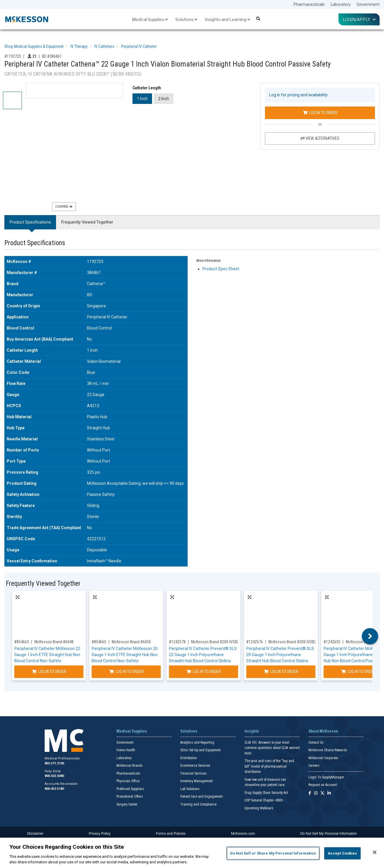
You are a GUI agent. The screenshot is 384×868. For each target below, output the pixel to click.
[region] (192, 853)
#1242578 (177, 642)
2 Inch (164, 99)
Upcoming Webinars (259, 808)
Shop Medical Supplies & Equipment (34, 46)
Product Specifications (30, 222)
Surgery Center (127, 804)
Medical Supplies (150, 19)
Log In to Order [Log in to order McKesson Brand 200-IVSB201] (281, 672)
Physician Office (128, 781)
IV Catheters (104, 46)
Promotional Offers (130, 796)
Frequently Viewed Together (87, 222)
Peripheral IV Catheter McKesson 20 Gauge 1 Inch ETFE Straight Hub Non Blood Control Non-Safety (125, 655)
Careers (314, 766)
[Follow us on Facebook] (310, 793)
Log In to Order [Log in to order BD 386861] (320, 113)
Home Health (126, 750)
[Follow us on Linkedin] (329, 793)
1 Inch (142, 99)
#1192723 (13, 56)
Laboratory (341, 4)
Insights (252, 731)
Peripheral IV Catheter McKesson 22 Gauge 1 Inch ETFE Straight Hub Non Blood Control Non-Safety (47, 655)
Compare (64, 207)
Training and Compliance (198, 804)
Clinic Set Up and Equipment (200, 750)
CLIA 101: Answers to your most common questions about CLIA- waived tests (272, 748)
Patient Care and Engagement (201, 796)
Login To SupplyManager (326, 777)
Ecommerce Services (195, 766)
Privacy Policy (100, 834)
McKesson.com (243, 834)
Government (368, 4)
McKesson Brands (130, 766)
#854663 (22, 642)
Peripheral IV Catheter (139, 46)
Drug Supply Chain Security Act (266, 793)
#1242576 (255, 642)
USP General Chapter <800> (264, 800)
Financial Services (193, 773)
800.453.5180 (54, 789)
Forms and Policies (171, 834)
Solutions (186, 19)
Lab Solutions (190, 789)
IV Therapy (79, 46)
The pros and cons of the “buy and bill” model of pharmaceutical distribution (269, 766)
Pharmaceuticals (309, 4)
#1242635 (332, 642)
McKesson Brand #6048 (54, 642)
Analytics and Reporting (197, 742)
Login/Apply (359, 19)
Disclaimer (35, 834)
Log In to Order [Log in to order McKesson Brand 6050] (126, 672)
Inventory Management (197, 781)
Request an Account (323, 785)
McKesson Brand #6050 (131, 642)
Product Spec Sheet (221, 269)
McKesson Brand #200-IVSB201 (294, 642)
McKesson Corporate (323, 758)
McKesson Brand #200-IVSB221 (217, 642)
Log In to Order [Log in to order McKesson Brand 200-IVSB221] (204, 672)
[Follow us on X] (322, 793)
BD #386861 (52, 56)
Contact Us (316, 742)
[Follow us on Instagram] (316, 793)
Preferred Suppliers (130, 789)
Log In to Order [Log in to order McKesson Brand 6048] (49, 672)
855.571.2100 (54, 763)
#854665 (99, 642)
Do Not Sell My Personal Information (329, 834)
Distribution (188, 758)
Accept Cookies (342, 853)
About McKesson (323, 731)
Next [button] (370, 636)
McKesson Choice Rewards (328, 750)
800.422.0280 (54, 776)
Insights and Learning (227, 19)
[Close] (375, 852)
